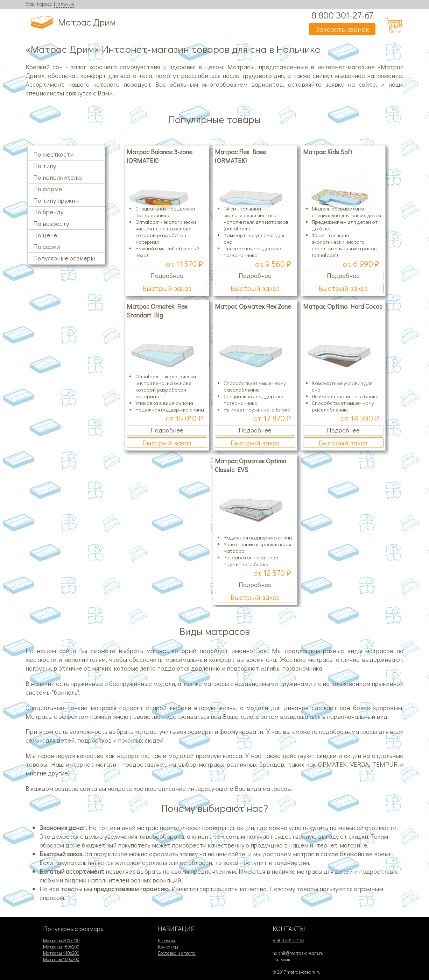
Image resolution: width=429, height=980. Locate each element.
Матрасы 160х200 (61, 959)
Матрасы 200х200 (61, 940)
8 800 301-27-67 (342, 15)
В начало (167, 940)
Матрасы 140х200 (61, 953)
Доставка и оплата (177, 953)
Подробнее (167, 275)
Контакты (168, 947)
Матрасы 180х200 (61, 947)
